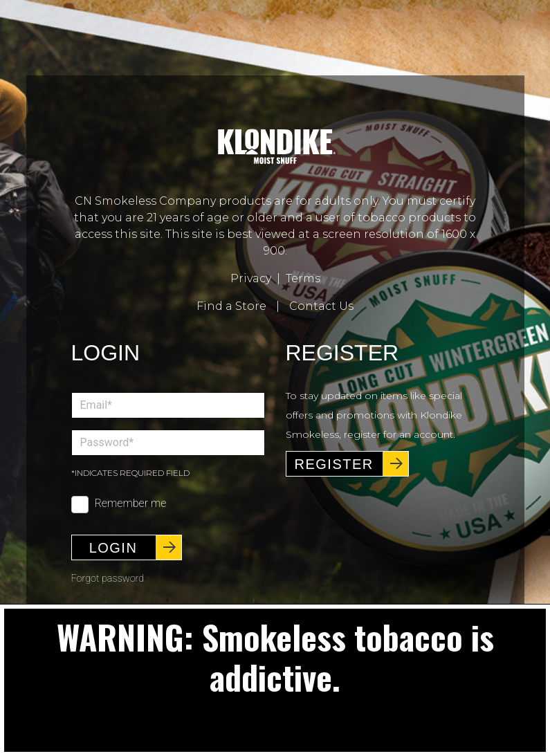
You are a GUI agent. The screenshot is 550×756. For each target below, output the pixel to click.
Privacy (251, 278)
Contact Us (321, 306)
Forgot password (108, 579)
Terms (303, 278)
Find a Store (231, 306)
